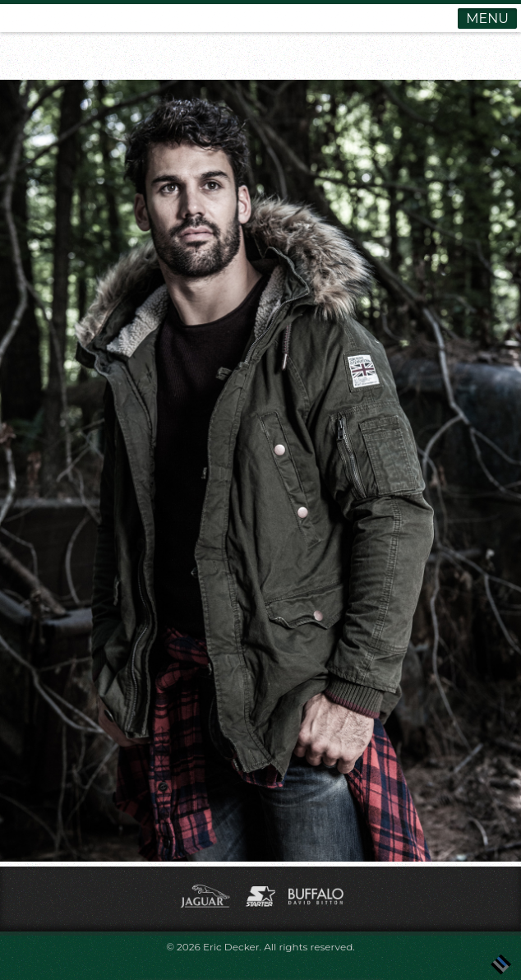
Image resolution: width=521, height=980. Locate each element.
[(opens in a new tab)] (207, 908)
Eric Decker (231, 947)
